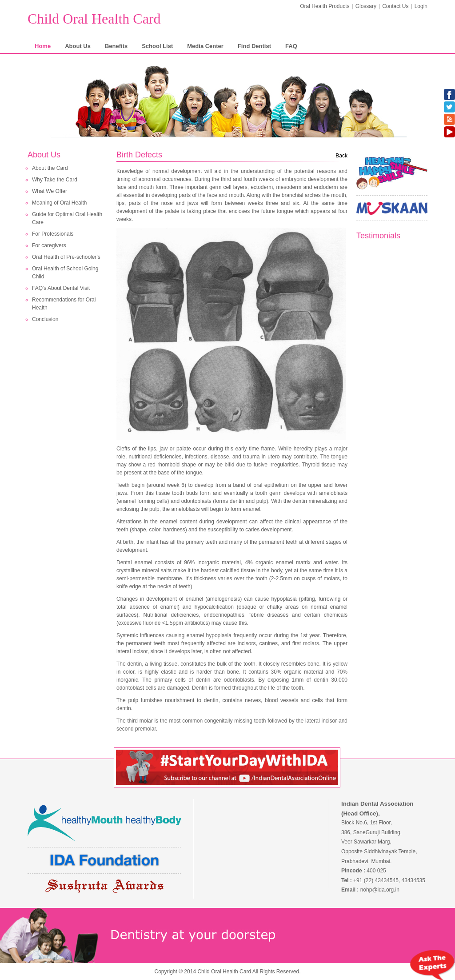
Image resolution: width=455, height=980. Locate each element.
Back (341, 156)
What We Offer (50, 191)
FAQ (291, 46)
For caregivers (49, 245)
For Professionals (53, 234)
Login (421, 6)
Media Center (205, 46)
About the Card (50, 168)
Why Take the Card (55, 180)
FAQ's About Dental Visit (61, 288)
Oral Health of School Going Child (65, 273)
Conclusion (45, 319)
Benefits (116, 46)
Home (43, 46)
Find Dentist (254, 46)
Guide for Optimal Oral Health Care (67, 218)
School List (157, 46)
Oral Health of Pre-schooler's (66, 257)
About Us (78, 46)
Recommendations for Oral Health (64, 304)
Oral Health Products (325, 6)
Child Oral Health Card (94, 19)
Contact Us (395, 6)
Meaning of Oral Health (59, 203)
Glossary (366, 6)
